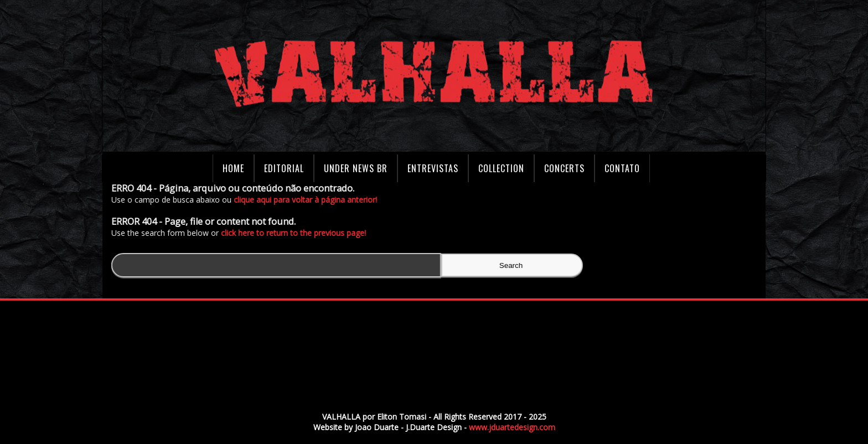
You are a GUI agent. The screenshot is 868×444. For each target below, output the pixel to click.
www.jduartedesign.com (512, 427)
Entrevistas (433, 168)
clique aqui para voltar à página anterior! (308, 200)
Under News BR (356, 168)
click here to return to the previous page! (296, 233)
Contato (622, 168)
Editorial (284, 168)
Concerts (564, 168)
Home (233, 168)
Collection (501, 168)
